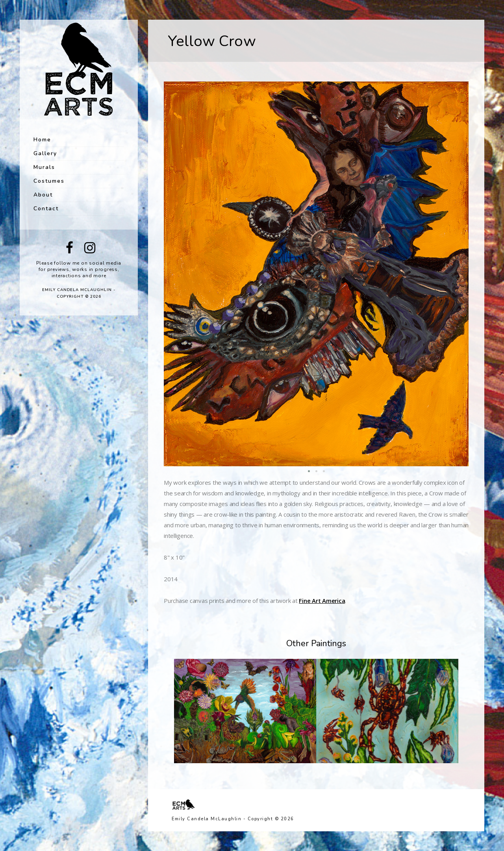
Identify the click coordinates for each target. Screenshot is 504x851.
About (43, 195)
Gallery (45, 153)
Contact (46, 209)
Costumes (49, 181)
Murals (44, 167)
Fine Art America (322, 601)
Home (42, 140)
